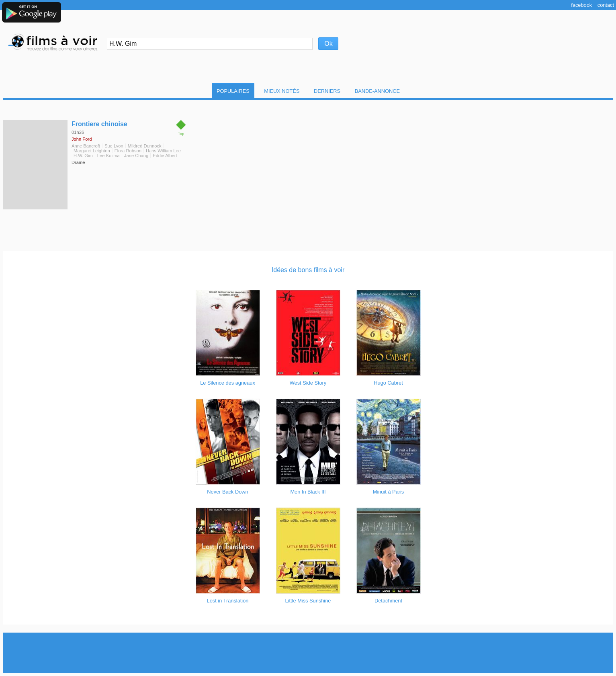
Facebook (581, 5)
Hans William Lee (163, 151)
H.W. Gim (83, 156)
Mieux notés (282, 91)
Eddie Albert (165, 156)
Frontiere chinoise (99, 124)
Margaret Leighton (92, 151)
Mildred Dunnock (145, 146)
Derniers (327, 91)
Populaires (233, 91)
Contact (606, 5)
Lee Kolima (108, 156)
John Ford (82, 139)
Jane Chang (136, 156)
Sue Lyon (114, 146)
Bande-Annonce (377, 91)
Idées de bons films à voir (308, 270)
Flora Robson (128, 151)
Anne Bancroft (86, 146)
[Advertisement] (308, 653)
